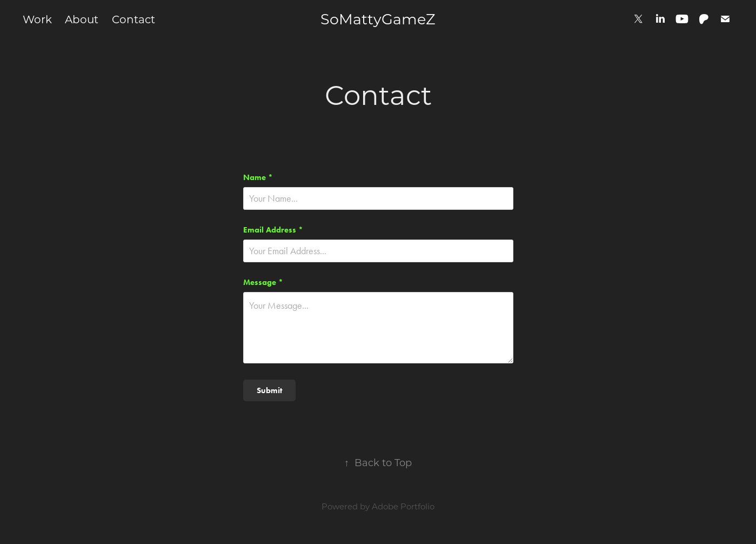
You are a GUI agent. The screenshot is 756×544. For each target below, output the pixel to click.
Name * (258, 178)
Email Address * (273, 230)
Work (37, 19)
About (82, 19)
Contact (133, 19)
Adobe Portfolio (403, 506)
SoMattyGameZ (378, 19)
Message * (263, 283)
